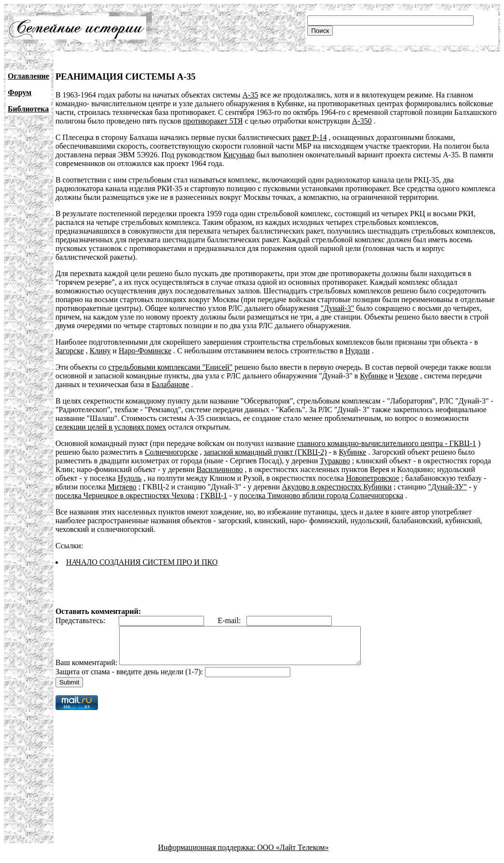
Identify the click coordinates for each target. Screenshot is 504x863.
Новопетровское (373, 478)
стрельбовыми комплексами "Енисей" (171, 367)
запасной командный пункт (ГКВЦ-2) (265, 452)
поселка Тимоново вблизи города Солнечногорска (321, 495)
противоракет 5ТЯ (213, 121)
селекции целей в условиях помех (111, 427)
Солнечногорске (171, 452)
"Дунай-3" (338, 308)
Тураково (335, 461)
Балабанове (170, 384)
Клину (100, 351)
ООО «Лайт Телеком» (293, 855)
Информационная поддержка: (208, 855)
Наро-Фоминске (145, 351)
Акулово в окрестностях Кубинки (337, 487)
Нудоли (358, 351)
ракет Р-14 (310, 137)
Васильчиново (219, 469)
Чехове (407, 376)
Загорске (70, 351)
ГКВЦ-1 (214, 495)
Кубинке (374, 376)
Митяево (122, 487)
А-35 (250, 95)
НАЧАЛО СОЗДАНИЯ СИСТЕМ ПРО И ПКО (142, 562)
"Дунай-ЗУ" (448, 487)
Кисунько (239, 155)
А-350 (362, 121)
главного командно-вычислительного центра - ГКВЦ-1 (387, 443)
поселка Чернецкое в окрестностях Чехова (125, 495)
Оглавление (28, 76)
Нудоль (130, 478)
